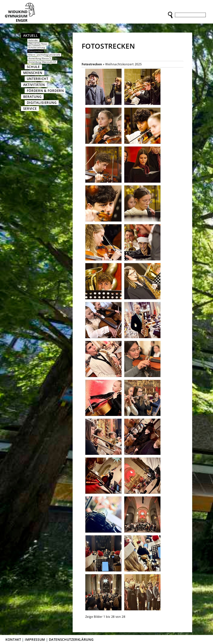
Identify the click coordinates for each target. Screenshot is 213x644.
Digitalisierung (42, 103)
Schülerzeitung (37, 47)
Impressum (35, 639)
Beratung (32, 97)
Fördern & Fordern (45, 91)
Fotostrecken (36, 51)
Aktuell (31, 35)
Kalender (33, 40)
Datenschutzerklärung (71, 639)
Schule (33, 67)
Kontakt (13, 639)
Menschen (33, 73)
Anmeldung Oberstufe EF (42, 62)
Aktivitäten (34, 85)
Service (30, 109)
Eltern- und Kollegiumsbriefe (44, 55)
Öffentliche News (38, 44)
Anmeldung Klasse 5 (40, 58)
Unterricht (38, 79)
